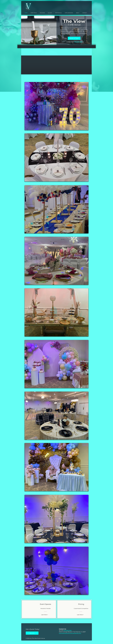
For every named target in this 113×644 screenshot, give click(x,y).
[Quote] (32, 633)
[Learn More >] (45, 615)
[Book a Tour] (74, 38)
